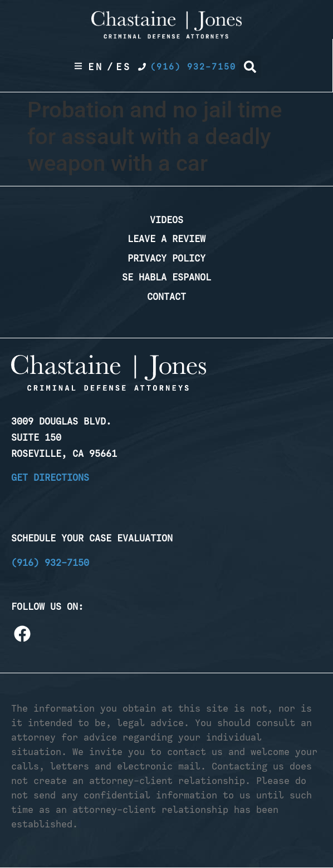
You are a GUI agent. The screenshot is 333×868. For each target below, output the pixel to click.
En (96, 67)
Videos (166, 220)
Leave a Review (166, 239)
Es (124, 67)
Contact (166, 297)
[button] (250, 67)
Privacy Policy (166, 258)
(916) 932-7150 (50, 563)
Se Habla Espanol (166, 277)
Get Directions (50, 477)
